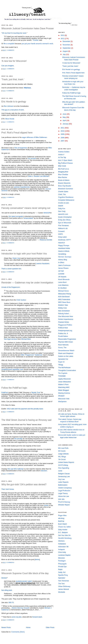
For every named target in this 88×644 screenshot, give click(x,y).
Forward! (61, 231)
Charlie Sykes (63, 192)
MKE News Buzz (64, 302)
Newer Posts (6, 628)
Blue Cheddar (63, 175)
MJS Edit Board (64, 297)
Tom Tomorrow (63, 581)
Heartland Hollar (64, 248)
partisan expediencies (22, 187)
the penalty (18, 439)
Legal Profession (64, 491)
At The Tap (62, 157)
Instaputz (61, 549)
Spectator (62, 578)
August (65, 51)
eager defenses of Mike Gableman (34, 137)
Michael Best (26, 339)
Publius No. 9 (63, 333)
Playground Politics (65, 325)
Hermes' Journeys (65, 257)
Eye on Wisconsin (65, 223)
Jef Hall (61, 271)
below (37, 560)
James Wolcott (63, 589)
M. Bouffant (62, 288)
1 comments (10, 69)
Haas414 (61, 243)
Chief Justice (21, 300)
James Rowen (63, 268)
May (64, 117)
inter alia (61, 499)
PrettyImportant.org (65, 331)
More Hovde (10, 119)
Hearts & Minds (64, 251)
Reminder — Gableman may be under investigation (27, 283)
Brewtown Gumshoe (66, 189)
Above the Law (64, 496)
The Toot (61, 584)
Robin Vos (16, 258)
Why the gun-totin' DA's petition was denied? (24, 484)
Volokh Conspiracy (65, 488)
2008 (63, 138)
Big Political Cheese (65, 163)
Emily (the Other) (64, 220)
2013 (63, 35)
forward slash (37, 617)
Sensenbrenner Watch (66, 351)
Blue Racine (63, 177)
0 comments (10, 197)
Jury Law (61, 479)
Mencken (61, 558)
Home (28, 628)
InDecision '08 (63, 547)
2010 (63, 131)
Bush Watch (63, 524)
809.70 (11, 603)
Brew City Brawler (65, 186)
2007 (63, 141)
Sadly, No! (62, 572)
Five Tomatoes (63, 226)
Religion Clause (64, 474)
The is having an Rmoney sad (26, 420)
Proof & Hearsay (64, 502)
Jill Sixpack (62, 277)
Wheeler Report (64, 505)
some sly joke (17, 617)
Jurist (60, 471)
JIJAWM (61, 274)
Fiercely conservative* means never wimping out (26, 208)
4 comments (10, 243)
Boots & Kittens (64, 180)
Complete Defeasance (66, 200)
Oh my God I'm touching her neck (14, 33)
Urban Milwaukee (64, 382)
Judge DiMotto (63, 454)
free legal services (11, 339)
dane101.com (63, 214)
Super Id (61, 362)
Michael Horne (63, 291)
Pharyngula (62, 564)
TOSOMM (62, 376)
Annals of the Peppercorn (11, 287)
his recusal (32, 158)
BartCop (61, 521)
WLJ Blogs (62, 457)
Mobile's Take (63, 305)
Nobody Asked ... (64, 314)
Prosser (36, 40)
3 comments (10, 122)
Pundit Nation (63, 336)
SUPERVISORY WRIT (24, 581)
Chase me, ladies (64, 527)
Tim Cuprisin (63, 373)
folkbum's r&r (63, 228)
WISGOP (47, 213)
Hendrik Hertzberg (65, 538)
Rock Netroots (63, 345)
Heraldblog (62, 254)
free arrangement (21, 148)
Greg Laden (63, 237)
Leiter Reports (63, 482)
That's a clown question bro (11, 269)
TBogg (61, 365)
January (66, 124)
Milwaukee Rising (65, 294)
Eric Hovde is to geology (14, 102)
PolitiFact (5, 393)
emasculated (28, 218)
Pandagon (62, 561)
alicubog (61, 518)
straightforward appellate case (12, 369)
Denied (4, 578)
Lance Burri (62, 282)
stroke (46, 505)
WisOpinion (62, 402)
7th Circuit (62, 460)
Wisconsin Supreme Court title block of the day (25, 573)
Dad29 (61, 206)
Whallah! (61, 396)
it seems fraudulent (42, 264)
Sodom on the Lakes (66, 356)
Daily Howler (63, 530)
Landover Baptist (64, 555)
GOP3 (60, 234)
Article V (61, 155)
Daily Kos (62, 209)
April (65, 121)
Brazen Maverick (64, 183)
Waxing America (64, 393)
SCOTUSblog (63, 465)
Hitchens (61, 541)
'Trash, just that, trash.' (13, 79)
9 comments (10, 91)
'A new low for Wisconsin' (14, 61)
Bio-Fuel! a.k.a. (64, 169)
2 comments (10, 50)
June (65, 114)
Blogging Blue (63, 172)
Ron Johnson (9, 106)
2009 (63, 134)
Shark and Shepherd (66, 353)
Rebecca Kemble (46, 240)
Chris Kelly (62, 552)
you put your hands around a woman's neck (37, 44)
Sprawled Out (63, 359)
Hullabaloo (62, 544)
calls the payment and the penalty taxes (25, 409)
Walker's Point (63, 385)
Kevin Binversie (64, 280)
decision (44, 471)
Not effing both (7, 590)
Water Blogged (64, 390)
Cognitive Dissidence (66, 197)
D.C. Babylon (63, 533)
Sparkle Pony (63, 575)
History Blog (63, 260)
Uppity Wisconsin (64, 379)
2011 (63, 128)
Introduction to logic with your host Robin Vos (24, 254)
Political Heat (63, 328)
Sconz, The (62, 348)
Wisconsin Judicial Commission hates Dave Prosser (28, 28)
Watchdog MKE (64, 387)
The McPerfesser (64, 368)
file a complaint (9, 44)
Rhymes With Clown (66, 342)
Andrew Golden (64, 152)
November (67, 45)
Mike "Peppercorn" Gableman (32, 355)
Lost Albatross (63, 285)
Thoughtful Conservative (67, 370)
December (67, 41)
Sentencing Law (64, 476)
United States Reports (66, 462)
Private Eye (62, 567)
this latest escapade (16, 216)
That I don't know (8, 489)
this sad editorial (15, 469)
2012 (63, 39)
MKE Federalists (64, 299)
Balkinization (63, 485)
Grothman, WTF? (64, 240)
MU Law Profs (63, 448)
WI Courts (62, 451)
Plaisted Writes (64, 322)
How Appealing (64, 468)
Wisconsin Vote (64, 399)
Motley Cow (62, 308)
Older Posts (50, 628)
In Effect (61, 263)
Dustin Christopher (65, 217)
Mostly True (36, 393)
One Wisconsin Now (66, 316)
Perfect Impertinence (66, 319)
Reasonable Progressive (67, 339)
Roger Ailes (62, 516)
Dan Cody (62, 211)
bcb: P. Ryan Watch (65, 160)
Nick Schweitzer (64, 311)
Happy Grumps (64, 246)
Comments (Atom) (18, 632)
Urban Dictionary (64, 586)
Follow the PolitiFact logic (14, 388)
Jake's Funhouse (64, 265)
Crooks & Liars (64, 203)
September (67, 48)
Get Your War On (64, 535)
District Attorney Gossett (20, 608)
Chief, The (62, 194)
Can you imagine (8, 66)
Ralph (60, 569)
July (64, 54)
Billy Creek (62, 166)
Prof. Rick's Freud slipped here (17, 133)
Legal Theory (63, 493)
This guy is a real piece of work (13, 110)
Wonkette (62, 592)
